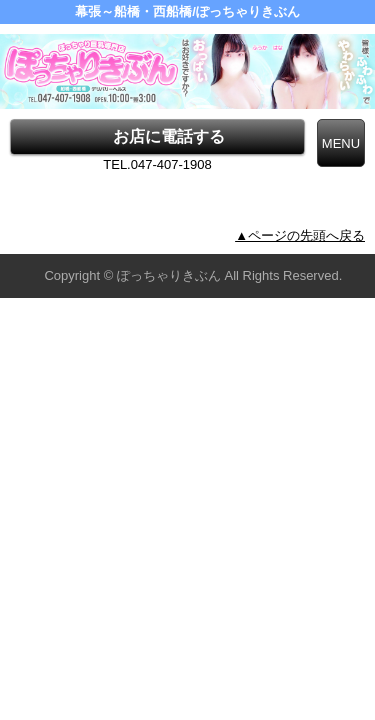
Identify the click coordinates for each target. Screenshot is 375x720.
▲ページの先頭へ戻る (300, 235)
